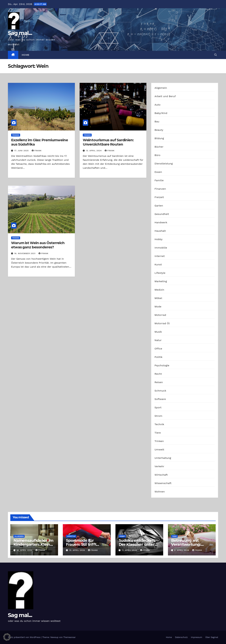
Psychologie (162, 365)
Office (158, 349)
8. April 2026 (182, 550)
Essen (158, 172)
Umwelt (159, 450)
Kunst (158, 264)
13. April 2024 (94, 151)
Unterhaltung (163, 458)
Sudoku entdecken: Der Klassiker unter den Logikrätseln (137, 544)
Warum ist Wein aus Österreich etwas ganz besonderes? (38, 245)
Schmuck (160, 391)
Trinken (16, 135)
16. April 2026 (25, 550)
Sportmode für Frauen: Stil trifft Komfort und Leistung (87, 544)
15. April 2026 (77, 550)
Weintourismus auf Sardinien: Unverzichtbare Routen (108, 142)
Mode (158, 307)
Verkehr (159, 466)
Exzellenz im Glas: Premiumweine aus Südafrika (39, 142)
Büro (157, 155)
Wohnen (160, 492)
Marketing (161, 281)
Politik (158, 357)
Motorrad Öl (162, 323)
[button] (216, 55)
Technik (159, 424)
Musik (158, 332)
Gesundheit (162, 214)
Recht (158, 374)
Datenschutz (181, 637)
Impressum (197, 637)
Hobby (158, 239)
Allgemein (161, 88)
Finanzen (160, 189)
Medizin (159, 290)
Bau (157, 121)
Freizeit (159, 197)
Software (160, 399)
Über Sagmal (212, 637)
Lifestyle (160, 273)
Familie (159, 180)
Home (26, 55)
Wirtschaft (161, 475)
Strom (158, 416)
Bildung (159, 138)
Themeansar (69, 637)
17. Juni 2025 (22, 151)
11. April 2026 (130, 550)
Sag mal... (20, 33)
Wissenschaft (163, 483)
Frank (37, 151)
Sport (158, 407)
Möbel (158, 298)
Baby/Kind (161, 113)
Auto (157, 105)
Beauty (159, 130)
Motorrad (160, 315)
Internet (160, 256)
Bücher (159, 147)
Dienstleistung (164, 164)
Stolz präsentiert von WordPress (25, 637)
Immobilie (161, 248)
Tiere (158, 433)
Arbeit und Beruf (165, 96)
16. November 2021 (25, 253)
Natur (158, 340)
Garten (159, 206)
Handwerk (161, 222)
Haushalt (160, 231)
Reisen (159, 382)
